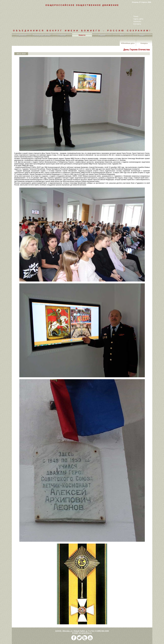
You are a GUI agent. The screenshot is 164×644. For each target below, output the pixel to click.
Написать (137, 21)
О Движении (22, 35)
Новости (82, 35)
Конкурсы (144, 43)
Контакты (137, 24)
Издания (102, 35)
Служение (62, 35)
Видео (142, 35)
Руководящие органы (42, 35)
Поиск (136, 16)
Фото (122, 35)
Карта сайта (138, 19)
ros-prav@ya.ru (85, 633)
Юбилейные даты (128, 43)
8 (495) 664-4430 (102, 631)
